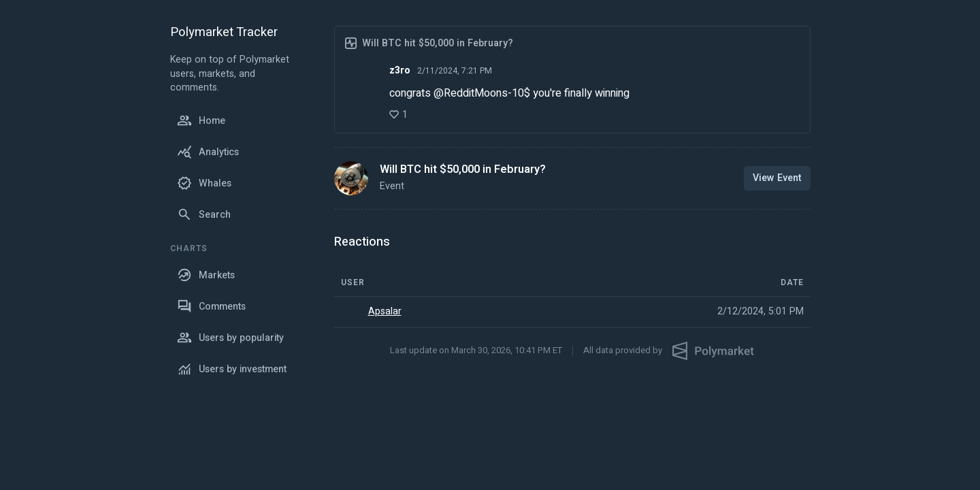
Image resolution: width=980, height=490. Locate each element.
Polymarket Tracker (224, 33)
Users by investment (232, 369)
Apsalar (385, 312)
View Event (777, 178)
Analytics (208, 152)
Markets (206, 275)
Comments (211, 306)
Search (204, 214)
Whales (204, 183)
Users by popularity (230, 338)
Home (201, 120)
